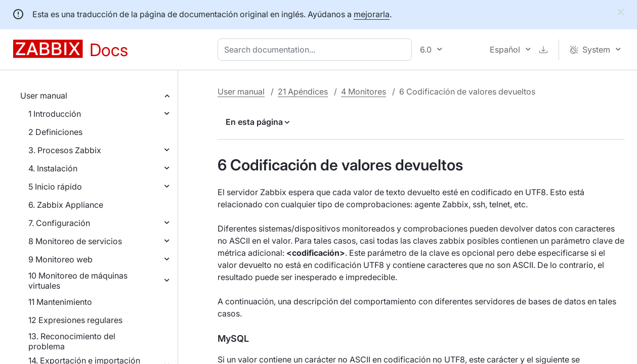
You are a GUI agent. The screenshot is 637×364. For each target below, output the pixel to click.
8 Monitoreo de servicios (75, 241)
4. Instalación (53, 168)
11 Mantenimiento (60, 302)
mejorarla (372, 14)
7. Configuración (59, 223)
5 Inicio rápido (55, 187)
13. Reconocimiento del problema (72, 341)
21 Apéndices (303, 92)
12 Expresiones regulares (75, 320)
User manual (44, 96)
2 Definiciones (55, 132)
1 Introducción (55, 114)
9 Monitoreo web (60, 259)
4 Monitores (364, 92)
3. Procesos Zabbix (65, 150)
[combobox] (317, 50)
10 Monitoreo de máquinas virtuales (78, 281)
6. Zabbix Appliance (66, 205)
